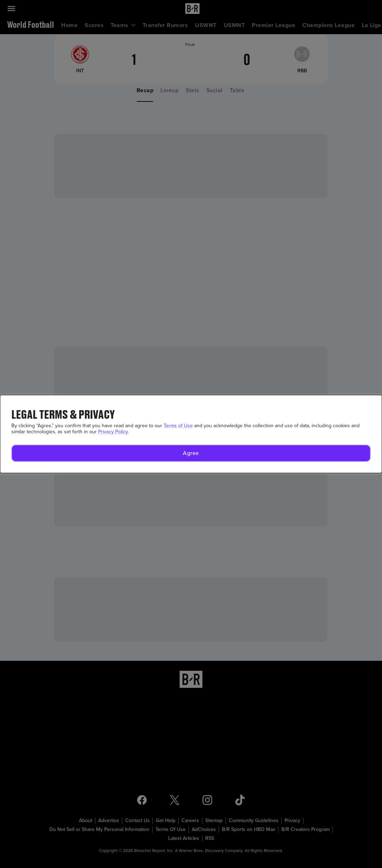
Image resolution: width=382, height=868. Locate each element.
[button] (191, 453)
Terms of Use (178, 426)
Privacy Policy (113, 432)
